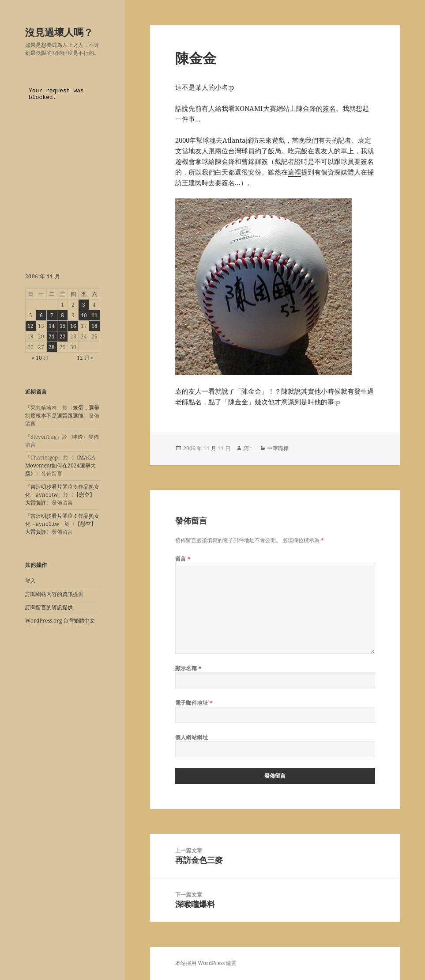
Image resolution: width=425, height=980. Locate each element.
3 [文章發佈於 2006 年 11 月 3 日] (84, 305)
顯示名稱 (189, 668)
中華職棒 (278, 448)
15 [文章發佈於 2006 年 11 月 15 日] (63, 326)
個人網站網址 (192, 737)
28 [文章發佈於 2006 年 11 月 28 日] (52, 347)
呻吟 (78, 437)
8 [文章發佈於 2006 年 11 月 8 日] (62, 315)
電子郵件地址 (194, 703)
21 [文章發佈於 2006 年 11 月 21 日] (52, 336)
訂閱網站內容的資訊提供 (54, 594)
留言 (183, 559)
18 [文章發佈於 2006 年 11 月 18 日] (94, 326)
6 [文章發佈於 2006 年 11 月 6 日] (41, 315)
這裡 (294, 172)
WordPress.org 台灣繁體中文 (60, 621)
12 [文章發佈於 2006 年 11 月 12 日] (30, 326)
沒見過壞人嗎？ (59, 32)
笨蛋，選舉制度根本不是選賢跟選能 (62, 412)
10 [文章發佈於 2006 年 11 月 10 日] (84, 315)
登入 (30, 581)
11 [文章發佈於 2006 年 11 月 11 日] (94, 315)
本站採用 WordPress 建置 (206, 963)
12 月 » (85, 358)
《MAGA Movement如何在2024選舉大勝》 (60, 465)
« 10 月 (40, 358)
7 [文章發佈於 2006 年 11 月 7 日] (52, 315)
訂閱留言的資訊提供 (49, 607)
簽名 (329, 108)
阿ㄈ (249, 448)
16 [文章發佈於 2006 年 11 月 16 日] (73, 326)
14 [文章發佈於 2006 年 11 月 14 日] (52, 326)
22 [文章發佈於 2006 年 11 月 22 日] (63, 336)
